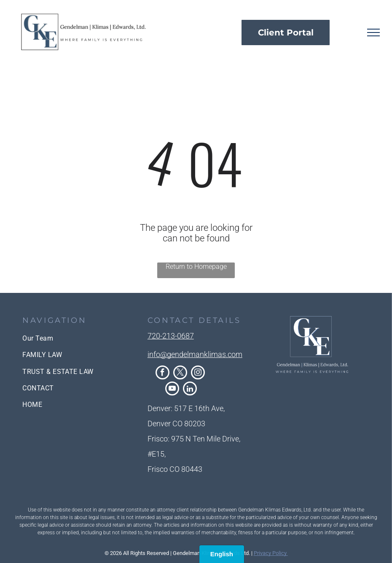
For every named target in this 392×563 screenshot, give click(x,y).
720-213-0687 (171, 336)
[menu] (373, 32)
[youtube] (172, 390)
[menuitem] (71, 338)
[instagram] (198, 374)
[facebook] (162, 374)
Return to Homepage (196, 267)
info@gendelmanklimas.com (195, 354)
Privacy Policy (271, 553)
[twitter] (180, 374)
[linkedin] (190, 390)
